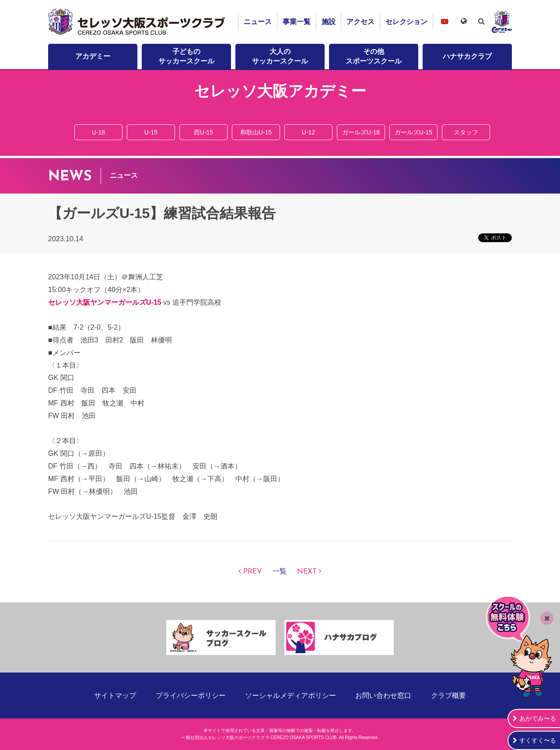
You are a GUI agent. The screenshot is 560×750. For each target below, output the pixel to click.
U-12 (308, 132)
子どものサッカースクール (186, 56)
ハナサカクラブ (467, 56)
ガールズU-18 (361, 132)
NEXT (307, 572)
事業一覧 (297, 22)
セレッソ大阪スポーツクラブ (138, 22)
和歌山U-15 (256, 132)
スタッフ (466, 132)
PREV (253, 572)
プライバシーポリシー (191, 695)
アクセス (360, 22)
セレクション (406, 22)
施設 (329, 22)
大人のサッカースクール (280, 56)
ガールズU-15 (413, 132)
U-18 (98, 132)
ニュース (258, 22)
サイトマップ (115, 695)
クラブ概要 (448, 695)
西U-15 (203, 132)
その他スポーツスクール (374, 56)
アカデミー (93, 56)
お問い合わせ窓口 (383, 695)
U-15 (151, 132)
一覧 (280, 572)
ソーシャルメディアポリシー (290, 695)
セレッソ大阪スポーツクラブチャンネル (444, 21)
